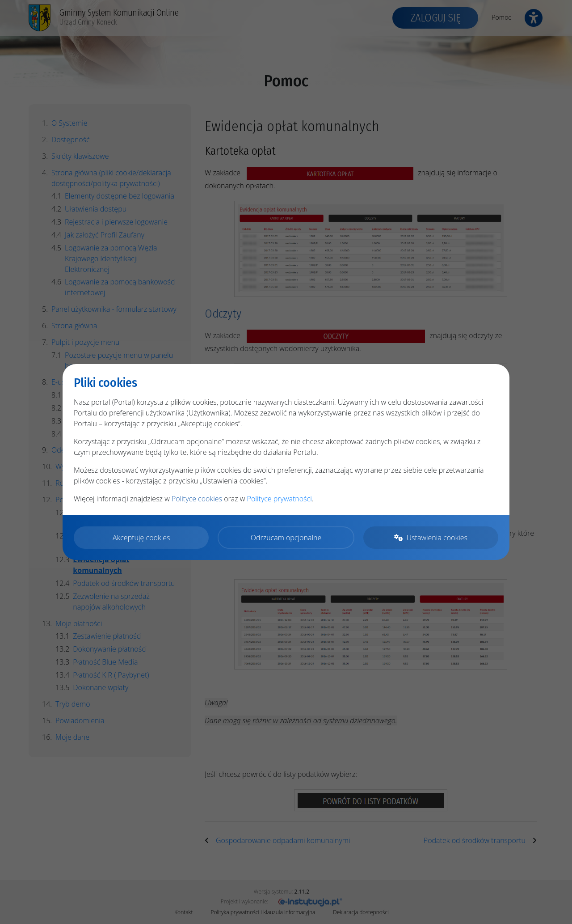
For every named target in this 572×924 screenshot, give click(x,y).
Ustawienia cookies (431, 538)
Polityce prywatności (280, 499)
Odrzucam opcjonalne (286, 538)
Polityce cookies (197, 499)
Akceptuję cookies (141, 538)
